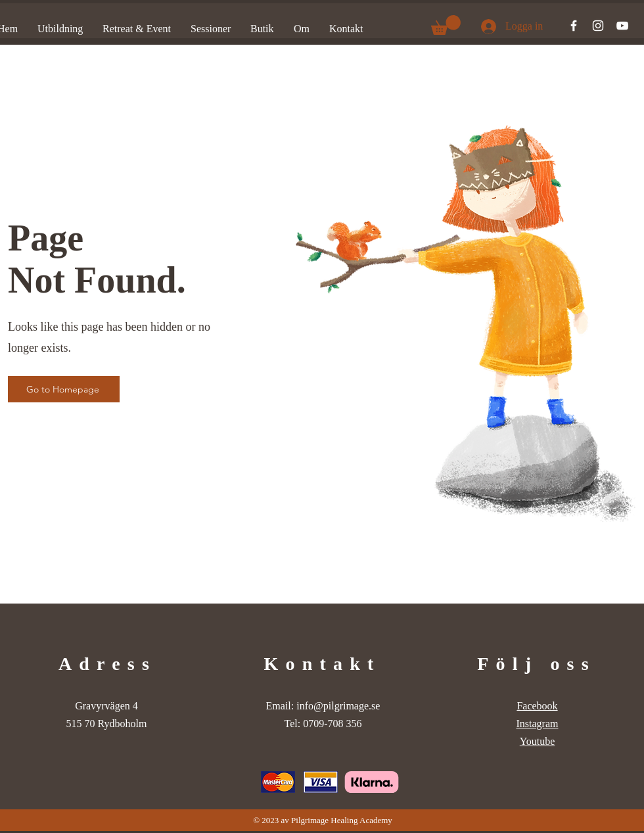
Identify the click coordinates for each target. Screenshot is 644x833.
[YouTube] (622, 26)
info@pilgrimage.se (338, 706)
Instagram (538, 724)
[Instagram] (598, 26)
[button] (446, 25)
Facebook (537, 706)
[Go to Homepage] (64, 389)
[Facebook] (574, 26)
